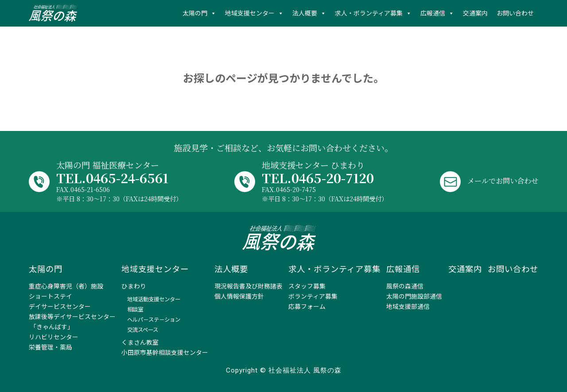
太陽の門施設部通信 (414, 296)
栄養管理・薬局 (50, 347)
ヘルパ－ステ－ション (154, 320)
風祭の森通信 (405, 286)
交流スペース (143, 330)
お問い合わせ (515, 13)
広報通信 (433, 13)
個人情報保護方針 (239, 296)
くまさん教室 (140, 342)
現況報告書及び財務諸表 (249, 286)
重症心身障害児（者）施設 (66, 286)
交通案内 (475, 13)
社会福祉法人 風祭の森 (53, 13)
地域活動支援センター (154, 299)
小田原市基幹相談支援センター (165, 353)
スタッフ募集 (307, 286)
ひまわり (134, 286)
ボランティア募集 (313, 296)
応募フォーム (307, 307)
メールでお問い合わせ (496, 180)
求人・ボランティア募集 (369, 13)
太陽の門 (195, 13)
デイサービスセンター (60, 307)
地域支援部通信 (408, 307)
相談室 (135, 309)
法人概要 (305, 13)
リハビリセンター (54, 337)
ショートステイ (50, 296)
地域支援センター (250, 13)
